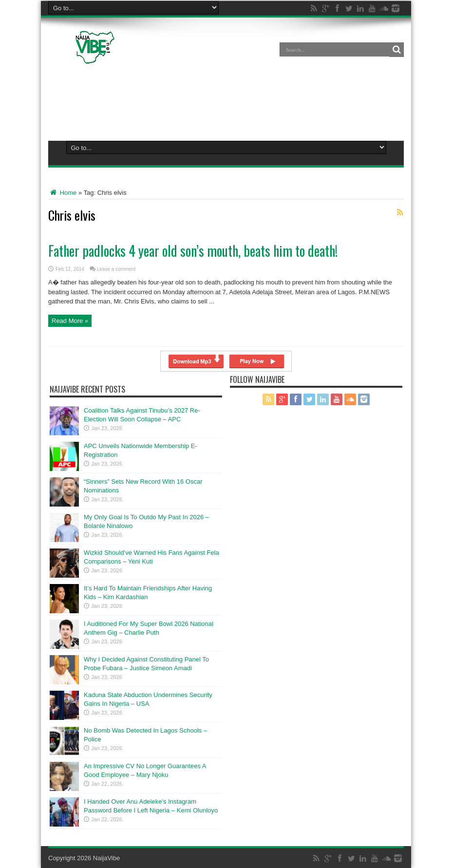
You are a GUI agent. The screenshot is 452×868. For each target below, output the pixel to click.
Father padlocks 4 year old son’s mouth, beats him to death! (193, 251)
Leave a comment (116, 269)
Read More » (70, 321)
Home (62, 193)
